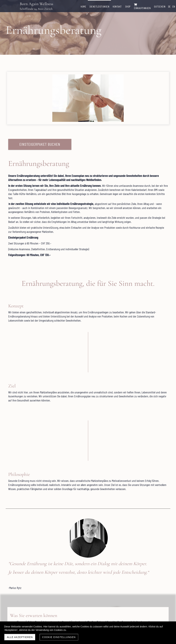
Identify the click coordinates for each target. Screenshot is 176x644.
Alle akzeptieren (20, 637)
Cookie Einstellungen (59, 637)
